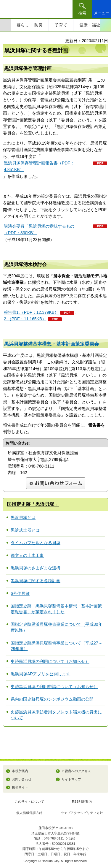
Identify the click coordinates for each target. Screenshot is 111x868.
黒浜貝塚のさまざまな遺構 (36, 568)
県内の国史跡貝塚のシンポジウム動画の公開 (52, 699)
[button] (82, 9)
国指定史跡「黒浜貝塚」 (33, 504)
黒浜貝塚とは (23, 517)
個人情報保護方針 (29, 813)
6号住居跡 (20, 593)
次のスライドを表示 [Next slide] (106, 25)
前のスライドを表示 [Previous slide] (5, 25)
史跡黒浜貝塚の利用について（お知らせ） (50, 661)
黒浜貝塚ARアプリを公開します (40, 674)
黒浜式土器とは (25, 530)
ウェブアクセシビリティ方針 (82, 813)
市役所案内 (20, 771)
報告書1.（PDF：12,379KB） (31, 312)
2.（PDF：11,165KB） (25, 319)
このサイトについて (29, 802)
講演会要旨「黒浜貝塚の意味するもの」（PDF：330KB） (41, 229)
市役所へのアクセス (76, 771)
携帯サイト (20, 787)
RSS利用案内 (82, 802)
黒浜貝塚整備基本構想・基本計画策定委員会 (52, 344)
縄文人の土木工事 (27, 555)
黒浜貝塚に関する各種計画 (36, 581)
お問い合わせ (22, 779)
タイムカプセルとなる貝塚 (36, 543)
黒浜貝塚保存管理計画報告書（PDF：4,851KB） (39, 166)
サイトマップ (71, 779)
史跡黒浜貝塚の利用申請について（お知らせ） (54, 687)
